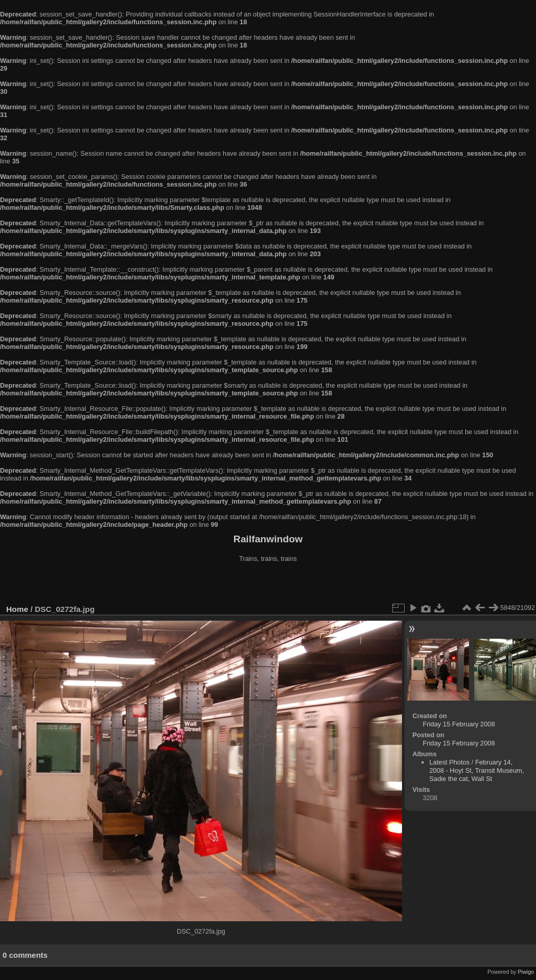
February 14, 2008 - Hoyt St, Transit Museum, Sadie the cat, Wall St (477, 770)
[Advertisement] (268, 585)
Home (17, 609)
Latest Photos (449, 762)
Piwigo (526, 972)
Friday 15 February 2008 (459, 724)
